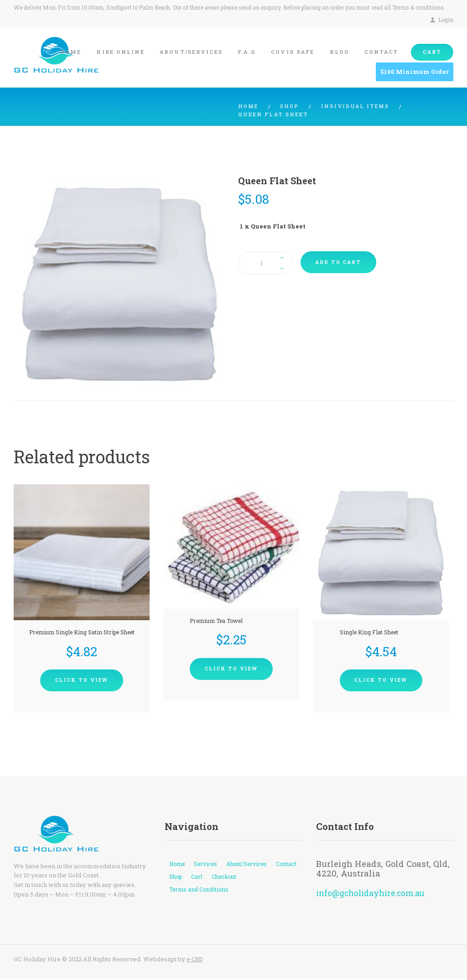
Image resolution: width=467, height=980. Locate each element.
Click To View (82, 682)
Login (446, 20)
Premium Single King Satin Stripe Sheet (82, 633)
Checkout (258, 878)
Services (209, 866)
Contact (180, 878)
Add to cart (340, 263)
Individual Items (359, 106)
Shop (291, 106)
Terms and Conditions (201, 892)
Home (249, 106)
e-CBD (196, 961)
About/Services (254, 866)
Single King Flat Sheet (368, 633)
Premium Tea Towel (216, 621)
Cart (229, 878)
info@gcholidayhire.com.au (374, 895)
